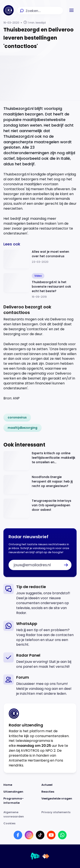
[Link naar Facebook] (18, 835)
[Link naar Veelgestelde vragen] (59, 801)
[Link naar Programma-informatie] (21, 801)
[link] (17, 417)
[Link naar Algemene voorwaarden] (21, 814)
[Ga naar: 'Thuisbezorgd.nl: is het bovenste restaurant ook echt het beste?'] (40, 286)
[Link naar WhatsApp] (62, 835)
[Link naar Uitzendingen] (21, 792)
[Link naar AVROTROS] (35, 856)
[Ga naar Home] (9, 10)
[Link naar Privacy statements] (59, 814)
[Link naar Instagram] (29, 835)
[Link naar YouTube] (51, 835)
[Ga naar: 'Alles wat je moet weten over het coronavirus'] (40, 259)
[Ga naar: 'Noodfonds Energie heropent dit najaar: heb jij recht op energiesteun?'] (40, 485)
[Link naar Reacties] (59, 792)
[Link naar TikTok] (40, 835)
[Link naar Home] (21, 785)
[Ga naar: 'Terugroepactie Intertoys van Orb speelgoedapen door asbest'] (40, 508)
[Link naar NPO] (46, 856)
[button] (71, 10)
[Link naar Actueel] (59, 785)
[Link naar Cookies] (40, 823)
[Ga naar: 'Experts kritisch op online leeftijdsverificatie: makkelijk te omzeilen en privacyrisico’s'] (40, 461)
